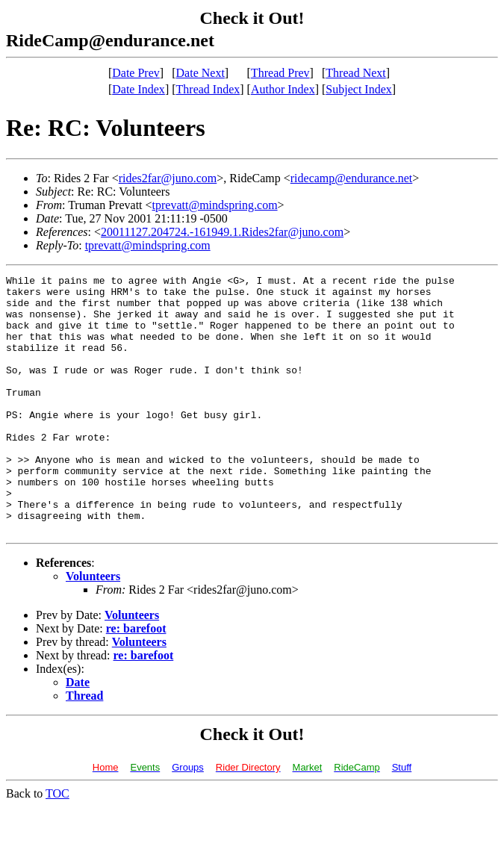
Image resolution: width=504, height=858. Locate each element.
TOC (57, 845)
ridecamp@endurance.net (352, 178)
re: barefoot (136, 680)
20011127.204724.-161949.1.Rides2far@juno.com (222, 232)
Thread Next (355, 73)
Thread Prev (280, 73)
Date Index (139, 89)
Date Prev (136, 73)
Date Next (200, 73)
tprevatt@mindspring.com (215, 205)
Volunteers (93, 628)
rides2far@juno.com (168, 178)
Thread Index (208, 89)
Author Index (283, 89)
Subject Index (358, 89)
